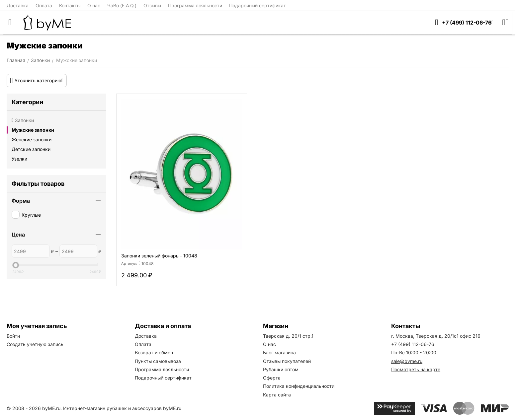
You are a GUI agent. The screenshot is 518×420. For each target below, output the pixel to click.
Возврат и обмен (154, 352)
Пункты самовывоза (158, 361)
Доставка (18, 5)
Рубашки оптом (281, 369)
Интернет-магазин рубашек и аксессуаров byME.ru (122, 408)
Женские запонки (32, 140)
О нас (94, 5)
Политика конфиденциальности (299, 386)
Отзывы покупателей (287, 361)
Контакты (70, 5)
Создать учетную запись (35, 344)
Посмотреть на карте (416, 369)
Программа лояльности (195, 5)
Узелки (19, 159)
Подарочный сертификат (258, 5)
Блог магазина (279, 352)
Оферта (272, 378)
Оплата (44, 5)
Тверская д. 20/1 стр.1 (288, 336)
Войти (13, 336)
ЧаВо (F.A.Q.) (122, 5)
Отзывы (152, 5)
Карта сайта (277, 395)
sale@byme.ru (407, 361)
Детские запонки (31, 149)
